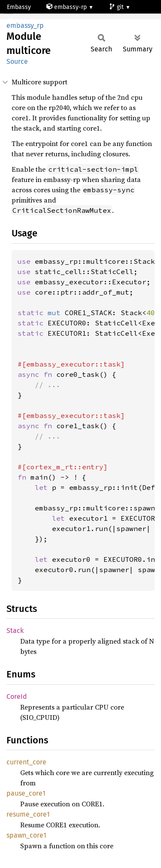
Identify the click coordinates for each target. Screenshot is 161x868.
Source (17, 61)
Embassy (19, 7)
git (117, 7)
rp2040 (21, 21)
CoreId (17, 696)
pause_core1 (26, 793)
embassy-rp (67, 7)
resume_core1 (28, 814)
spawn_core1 (26, 835)
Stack (15, 631)
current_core (26, 762)
